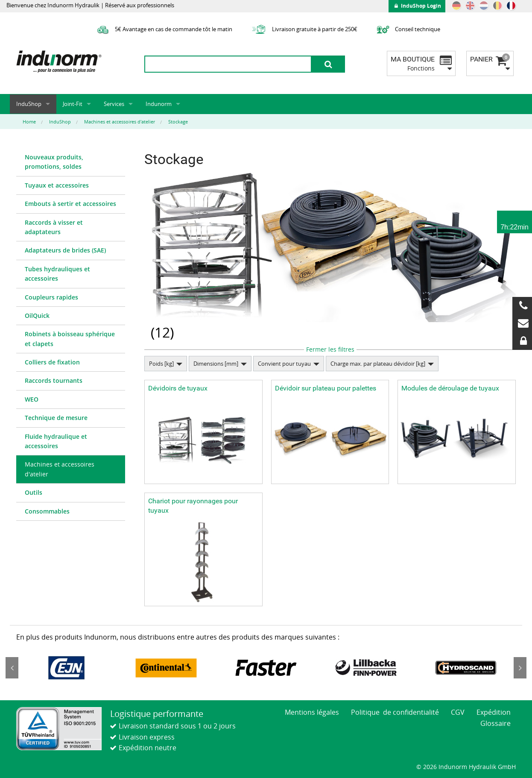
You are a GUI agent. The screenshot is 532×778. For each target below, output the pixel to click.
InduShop (29, 104)
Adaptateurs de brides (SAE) (65, 250)
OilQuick (37, 316)
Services (114, 104)
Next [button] (520, 668)
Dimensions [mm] (216, 364)
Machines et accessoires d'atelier (60, 469)
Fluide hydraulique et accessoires (56, 441)
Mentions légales (312, 712)
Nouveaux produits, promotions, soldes (54, 162)
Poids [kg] (161, 364)
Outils (34, 492)
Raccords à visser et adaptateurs (54, 227)
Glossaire (495, 723)
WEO (32, 399)
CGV (458, 712)
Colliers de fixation (52, 362)
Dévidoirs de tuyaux (178, 388)
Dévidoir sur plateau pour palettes (326, 388)
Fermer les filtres (330, 349)
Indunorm (159, 104)
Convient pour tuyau (284, 364)
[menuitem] (71, 162)
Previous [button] (12, 668)
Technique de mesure (56, 418)
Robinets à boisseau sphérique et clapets (70, 339)
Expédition (494, 712)
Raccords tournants (54, 380)
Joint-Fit (73, 104)
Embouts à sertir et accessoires (70, 204)
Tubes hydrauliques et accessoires (57, 274)
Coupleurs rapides (51, 297)
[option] (66, 668)
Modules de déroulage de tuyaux (450, 388)
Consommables (47, 511)
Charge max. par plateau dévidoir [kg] (378, 364)
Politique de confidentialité (395, 712)
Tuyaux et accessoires (57, 185)
